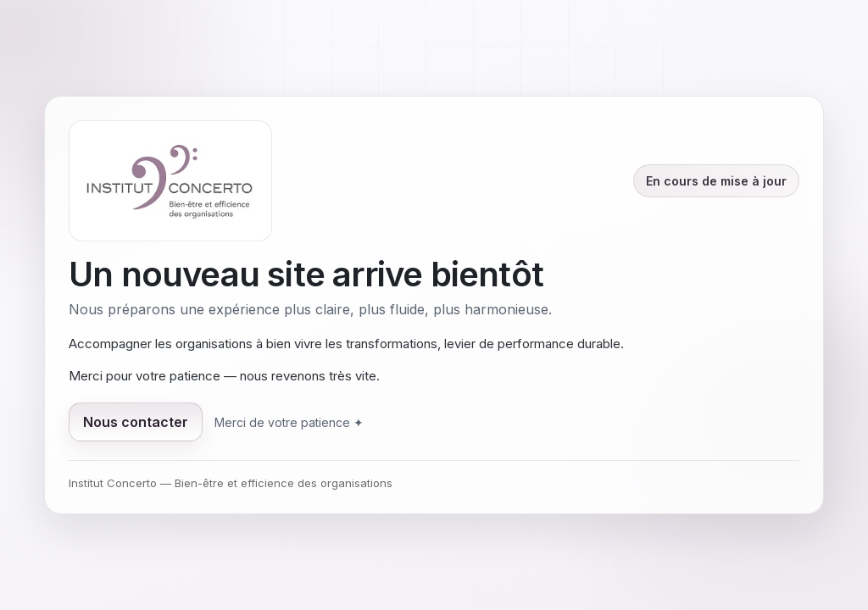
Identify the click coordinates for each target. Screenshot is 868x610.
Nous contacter (136, 422)
